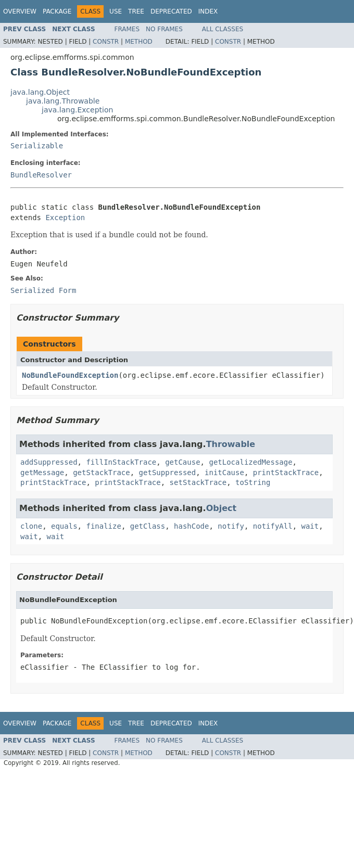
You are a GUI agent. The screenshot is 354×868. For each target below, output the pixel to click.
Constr (106, 42)
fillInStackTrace (121, 462)
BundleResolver (41, 175)
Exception (65, 218)
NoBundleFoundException (70, 375)
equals (64, 526)
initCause (224, 473)
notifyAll (273, 526)
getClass (148, 526)
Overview (20, 11)
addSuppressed (49, 462)
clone (31, 526)
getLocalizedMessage (250, 462)
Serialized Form (43, 290)
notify (231, 526)
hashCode (191, 526)
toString (253, 482)
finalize (103, 526)
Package (57, 11)
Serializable (37, 146)
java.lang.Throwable (63, 101)
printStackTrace (286, 473)
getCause (182, 462)
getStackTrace (102, 473)
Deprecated (171, 11)
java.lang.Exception (77, 110)
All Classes (223, 29)
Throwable (231, 444)
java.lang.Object (40, 92)
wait (310, 526)
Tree (136, 11)
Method (139, 42)
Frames (127, 29)
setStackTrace (198, 482)
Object (222, 508)
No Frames (164, 29)
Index (208, 11)
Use (116, 11)
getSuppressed (168, 473)
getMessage (42, 473)
